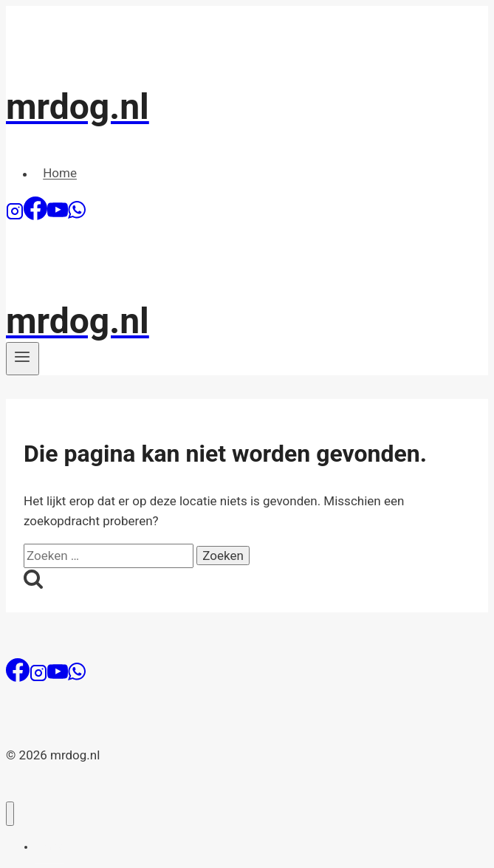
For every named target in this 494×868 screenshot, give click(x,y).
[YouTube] (58, 216)
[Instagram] (15, 216)
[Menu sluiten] (10, 814)
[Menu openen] (23, 358)
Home (60, 174)
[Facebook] (35, 216)
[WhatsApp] (77, 216)
